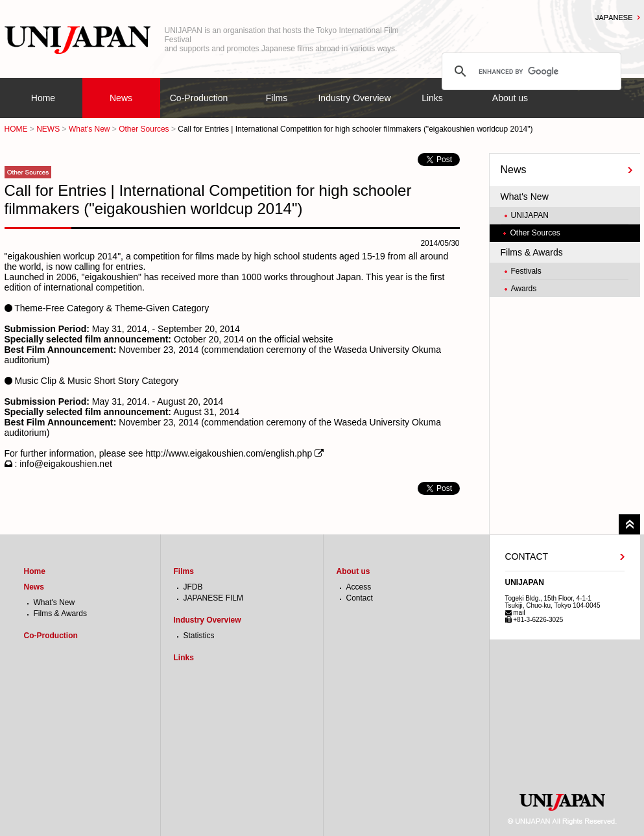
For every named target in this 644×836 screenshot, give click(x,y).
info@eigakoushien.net (66, 464)
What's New (89, 129)
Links (432, 98)
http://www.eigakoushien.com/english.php (229, 453)
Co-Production (199, 98)
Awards (524, 289)
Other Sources (144, 129)
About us (510, 98)
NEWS (48, 129)
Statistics (199, 636)
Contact (360, 598)
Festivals (526, 271)
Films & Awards (532, 252)
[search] (530, 71)
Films (277, 98)
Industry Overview (354, 98)
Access (359, 587)
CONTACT (527, 556)
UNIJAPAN (530, 215)
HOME (16, 129)
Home (43, 98)
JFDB (193, 587)
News (121, 98)
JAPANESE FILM (213, 598)
